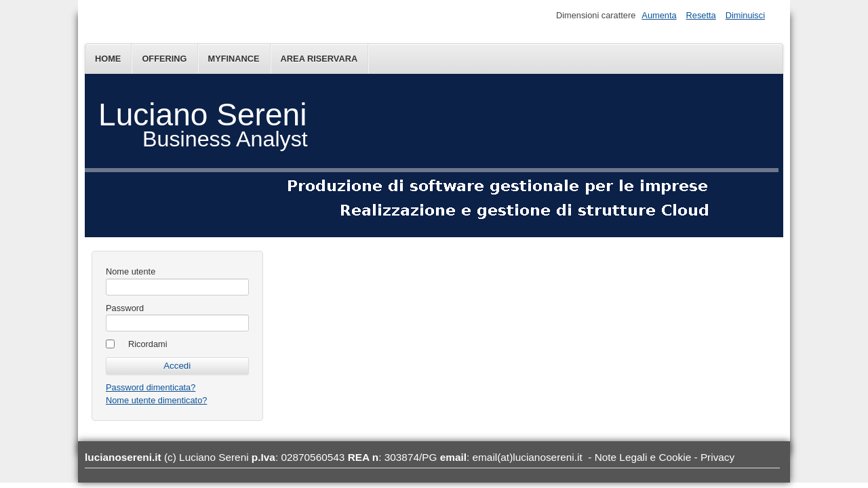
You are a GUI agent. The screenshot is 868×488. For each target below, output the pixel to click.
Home (108, 59)
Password (125, 308)
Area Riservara (319, 59)
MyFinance (234, 59)
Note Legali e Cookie (643, 457)
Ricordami (148, 344)
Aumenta (659, 15)
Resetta (701, 15)
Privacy (717, 457)
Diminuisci (745, 15)
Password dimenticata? (151, 387)
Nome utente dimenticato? (156, 400)
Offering (164, 59)
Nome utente (131, 271)
